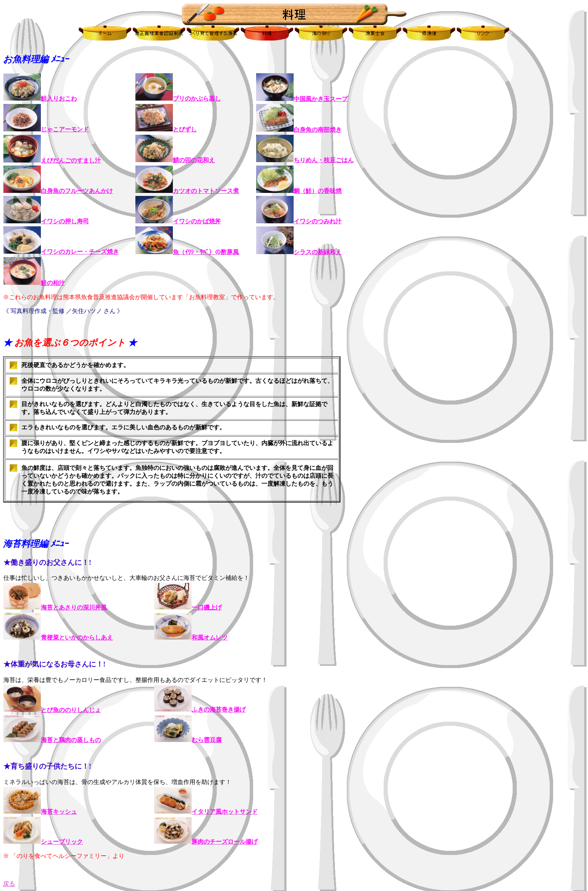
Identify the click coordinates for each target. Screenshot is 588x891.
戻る (9, 884)
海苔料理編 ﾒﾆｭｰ (36, 544)
